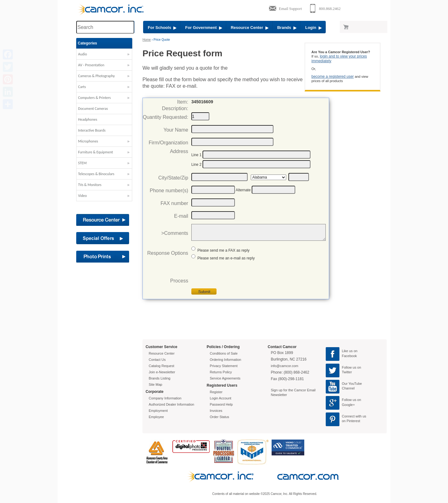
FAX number (174, 203)
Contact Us (157, 360)
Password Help (221, 404)
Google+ (348, 405)
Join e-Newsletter (162, 372)
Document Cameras (93, 109)
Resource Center (250, 28)
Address (179, 151)
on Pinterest (351, 421)
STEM (82, 163)
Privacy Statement (224, 366)
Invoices (216, 411)
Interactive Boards (92, 130)
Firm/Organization (168, 143)
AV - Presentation (91, 65)
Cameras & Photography (96, 76)
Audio (83, 54)
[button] (104, 56)
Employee (156, 417)
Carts (82, 87)
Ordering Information (225, 360)
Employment (158, 411)
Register (216, 392)
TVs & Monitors (90, 185)
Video (82, 196)
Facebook (349, 356)
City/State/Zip (173, 178)
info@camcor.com (285, 366)
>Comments (175, 233)
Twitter (347, 372)
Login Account (220, 398)
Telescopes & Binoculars (96, 174)
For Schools (162, 28)
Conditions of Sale (224, 353)
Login (313, 28)
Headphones (88, 119)
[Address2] (257, 164)
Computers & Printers (94, 98)
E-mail (181, 216)
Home (147, 40)
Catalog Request (161, 366)
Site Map (155, 384)
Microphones (88, 141)
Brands (287, 28)
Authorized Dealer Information (171, 404)
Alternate (243, 190)
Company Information (165, 398)
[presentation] (239, 276)
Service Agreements (225, 378)
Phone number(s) (169, 191)
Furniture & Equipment (96, 152)
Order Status (219, 417)
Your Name (176, 130)
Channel (348, 388)
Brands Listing (160, 378)
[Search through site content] (105, 27)
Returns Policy (221, 372)
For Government (203, 28)
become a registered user (333, 77)
